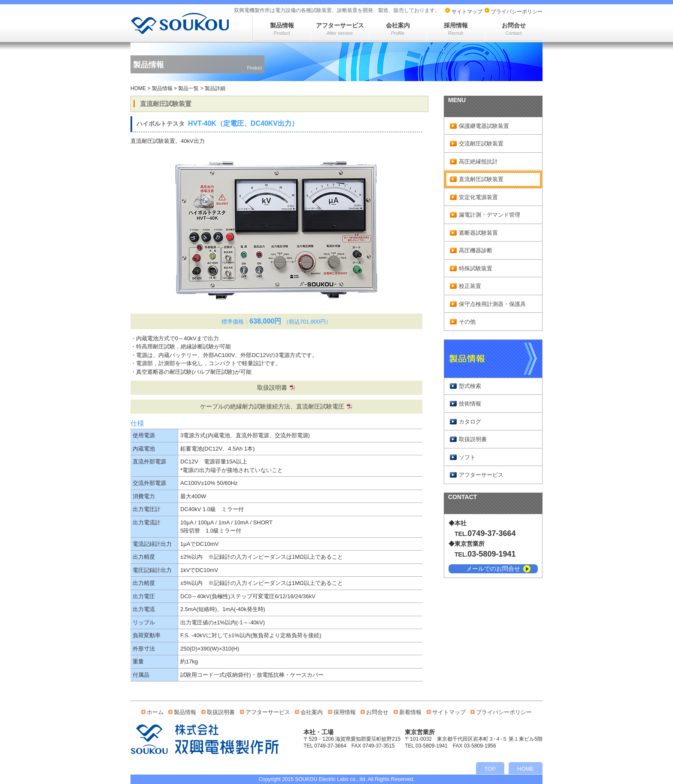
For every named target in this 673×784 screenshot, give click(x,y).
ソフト (467, 457)
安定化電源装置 (478, 197)
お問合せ (514, 29)
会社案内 (398, 29)
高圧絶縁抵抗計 (478, 162)
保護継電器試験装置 (484, 126)
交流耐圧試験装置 (481, 144)
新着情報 (410, 712)
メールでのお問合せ (493, 569)
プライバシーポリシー (517, 12)
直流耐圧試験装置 (481, 179)
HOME (138, 88)
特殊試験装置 (476, 268)
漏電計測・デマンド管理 (490, 215)
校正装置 (470, 286)
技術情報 (470, 404)
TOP (490, 769)
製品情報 (282, 29)
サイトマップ (467, 12)
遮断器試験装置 (478, 233)
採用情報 (456, 29)
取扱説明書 (272, 387)
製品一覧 (188, 88)
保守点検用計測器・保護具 (492, 304)
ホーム (155, 712)
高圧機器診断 (476, 250)
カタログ (470, 422)
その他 (467, 322)
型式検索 (470, 386)
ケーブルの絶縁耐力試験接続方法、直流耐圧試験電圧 (272, 406)
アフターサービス (340, 29)
